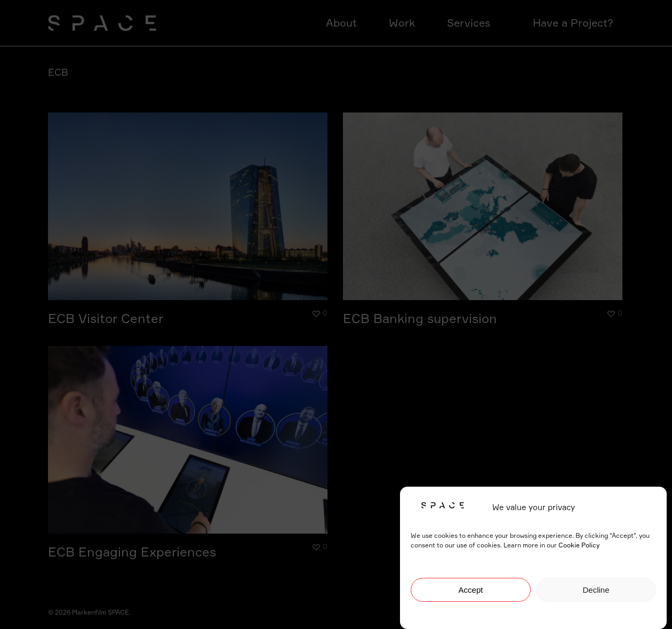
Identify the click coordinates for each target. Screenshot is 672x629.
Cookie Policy (579, 546)
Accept (471, 591)
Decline (596, 591)
